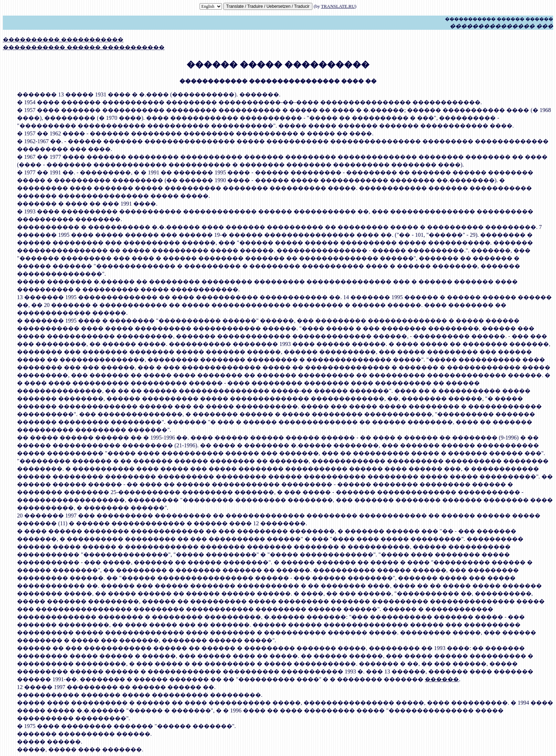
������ (442, 679)
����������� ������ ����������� (84, 47)
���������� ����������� (63, 40)
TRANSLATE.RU (338, 6)
